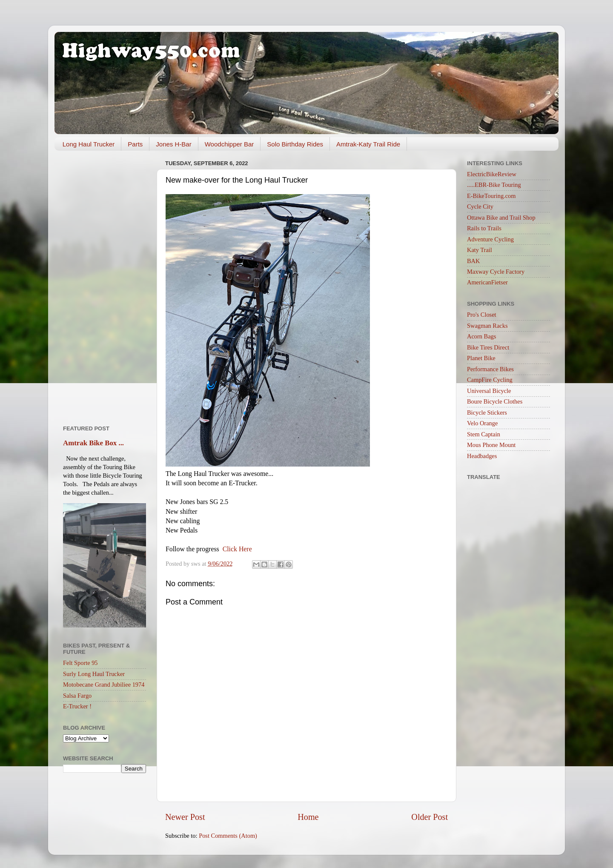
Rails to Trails (484, 228)
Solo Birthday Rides (295, 144)
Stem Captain (484, 434)
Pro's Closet (482, 315)
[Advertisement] (105, 285)
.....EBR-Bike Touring (494, 185)
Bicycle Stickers (487, 413)
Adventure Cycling (490, 239)
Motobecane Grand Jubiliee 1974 (104, 685)
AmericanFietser (487, 282)
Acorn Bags (481, 336)
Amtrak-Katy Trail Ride (368, 144)
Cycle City (480, 206)
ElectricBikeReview (492, 174)
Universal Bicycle (489, 391)
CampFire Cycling (490, 380)
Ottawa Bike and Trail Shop (501, 218)
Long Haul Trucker (89, 144)
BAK (473, 261)
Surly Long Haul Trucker (94, 674)
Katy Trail (480, 250)
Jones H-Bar (173, 144)
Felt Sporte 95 (80, 663)
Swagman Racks (487, 326)
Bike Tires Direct (488, 347)
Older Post (430, 817)
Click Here (237, 549)
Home (308, 817)
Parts (135, 144)
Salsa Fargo (77, 696)
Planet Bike (481, 358)
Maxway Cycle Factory (496, 272)
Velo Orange (482, 423)
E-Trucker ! (77, 706)
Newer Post (185, 817)
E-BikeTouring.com (491, 196)
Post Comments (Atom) (228, 836)
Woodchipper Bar (229, 144)
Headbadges (482, 456)
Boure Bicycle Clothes (495, 401)
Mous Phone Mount (491, 445)
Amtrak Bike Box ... (93, 443)
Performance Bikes (490, 369)
